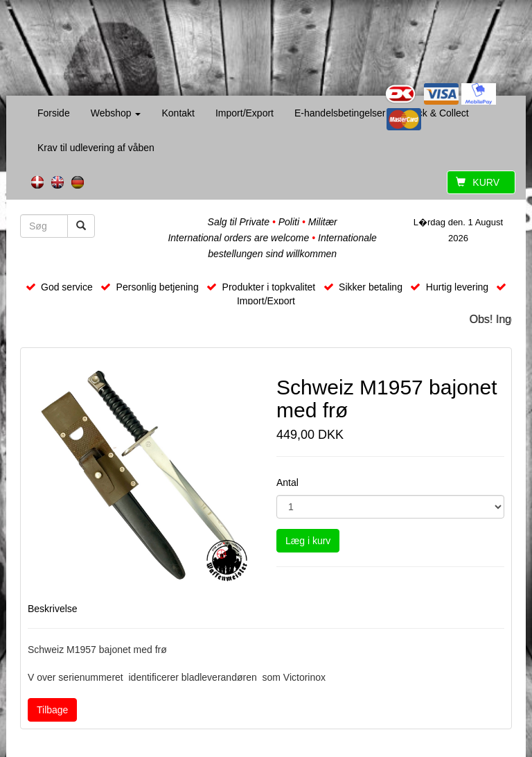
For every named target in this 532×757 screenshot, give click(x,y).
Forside (54, 113)
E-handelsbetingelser (340, 113)
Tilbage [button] (52, 710)
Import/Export (245, 113)
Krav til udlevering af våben (96, 148)
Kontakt (178, 113)
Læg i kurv (308, 541)
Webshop (116, 113)
